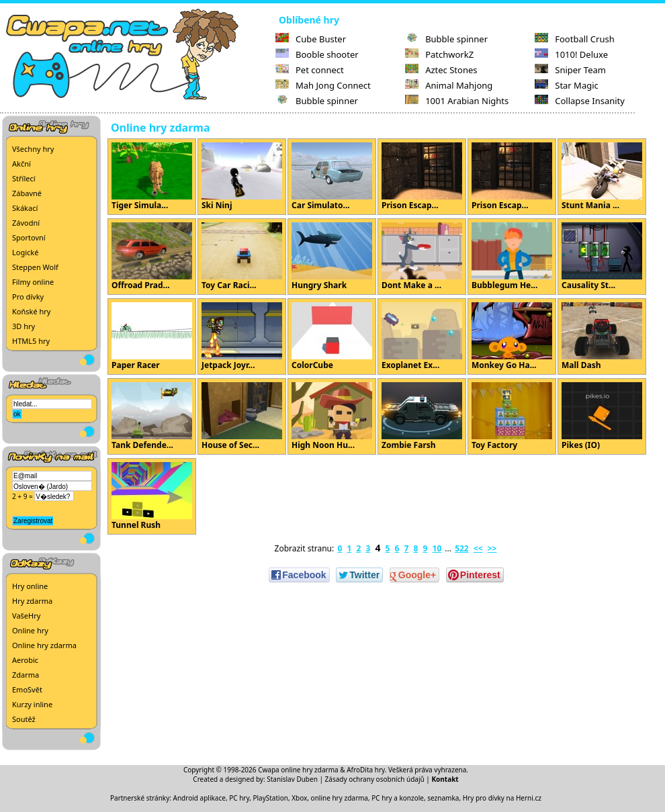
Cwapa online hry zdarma (298, 770)
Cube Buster (311, 39)
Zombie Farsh (422, 416)
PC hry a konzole (398, 798)
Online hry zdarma (44, 645)
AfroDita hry (366, 770)
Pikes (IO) (602, 416)
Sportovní (29, 237)
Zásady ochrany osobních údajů (375, 779)
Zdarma (26, 675)
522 (462, 548)
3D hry (24, 326)
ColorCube (332, 336)
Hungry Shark (332, 257)
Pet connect (310, 70)
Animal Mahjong (449, 85)
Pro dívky (28, 297)
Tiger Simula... (152, 177)
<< (478, 548)
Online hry (30, 630)
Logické (25, 252)
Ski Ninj (242, 177)
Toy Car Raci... (242, 257)
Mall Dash (602, 336)
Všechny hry (33, 149)
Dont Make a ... (422, 257)
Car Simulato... (332, 177)
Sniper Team (570, 70)
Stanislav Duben (292, 779)
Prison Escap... (422, 177)
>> (492, 548)
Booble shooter (317, 54)
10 (437, 548)
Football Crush (574, 39)
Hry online (30, 586)
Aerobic (25, 660)
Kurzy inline (32, 704)
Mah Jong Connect (323, 85)
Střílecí (24, 178)
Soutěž (24, 719)
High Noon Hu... (332, 416)
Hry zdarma (32, 601)
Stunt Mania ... (602, 177)
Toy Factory (512, 416)
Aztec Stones (441, 70)
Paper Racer (152, 336)
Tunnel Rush (152, 496)
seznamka (443, 798)
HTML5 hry (31, 341)
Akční (21, 164)
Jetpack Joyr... (242, 336)
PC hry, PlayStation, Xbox (268, 798)
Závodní (26, 223)
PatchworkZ (439, 54)
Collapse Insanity (580, 101)
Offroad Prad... (152, 257)
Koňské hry (31, 311)
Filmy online (33, 282)
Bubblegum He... (512, 257)
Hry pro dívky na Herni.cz (502, 798)
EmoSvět (27, 689)
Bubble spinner (317, 101)
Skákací (25, 208)
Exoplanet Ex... (422, 336)
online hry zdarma (340, 798)
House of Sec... (242, 416)
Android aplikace (199, 798)
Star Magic (567, 85)
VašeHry (26, 616)
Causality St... (602, 257)
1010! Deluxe (571, 54)
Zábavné (27, 193)
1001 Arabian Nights (457, 101)
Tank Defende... (152, 416)
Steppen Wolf (35, 267)
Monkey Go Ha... (512, 336)
